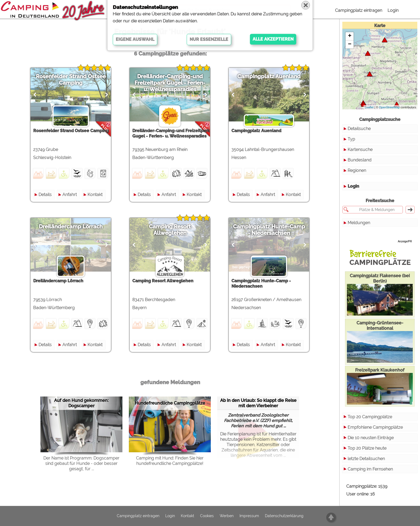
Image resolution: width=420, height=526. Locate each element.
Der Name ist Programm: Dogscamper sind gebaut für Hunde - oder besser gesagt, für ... (81, 463)
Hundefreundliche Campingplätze (170, 403)
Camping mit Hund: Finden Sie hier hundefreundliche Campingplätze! (170, 461)
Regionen (357, 170)
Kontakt (95, 195)
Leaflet (369, 107)
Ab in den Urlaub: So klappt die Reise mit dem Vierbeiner (258, 403)
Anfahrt (70, 195)
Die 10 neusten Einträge (371, 438)
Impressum (249, 516)
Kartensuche (360, 149)
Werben (227, 516)
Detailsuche (359, 129)
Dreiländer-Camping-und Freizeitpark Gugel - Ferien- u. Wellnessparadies (170, 83)
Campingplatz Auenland (269, 76)
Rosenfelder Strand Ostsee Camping (71, 80)
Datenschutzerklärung (284, 516)
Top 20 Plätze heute (367, 448)
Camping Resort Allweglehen (170, 230)
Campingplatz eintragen (359, 10)
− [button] (350, 45)
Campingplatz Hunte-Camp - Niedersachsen (269, 230)
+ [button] (350, 36)
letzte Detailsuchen (366, 459)
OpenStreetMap (389, 107)
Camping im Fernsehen (370, 469)
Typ (351, 139)
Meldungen (359, 223)
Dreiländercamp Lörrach (71, 227)
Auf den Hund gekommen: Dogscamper (81, 403)
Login (393, 10)
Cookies (207, 516)
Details (45, 195)
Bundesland (360, 160)
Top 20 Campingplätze (370, 417)
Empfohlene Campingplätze (375, 427)
